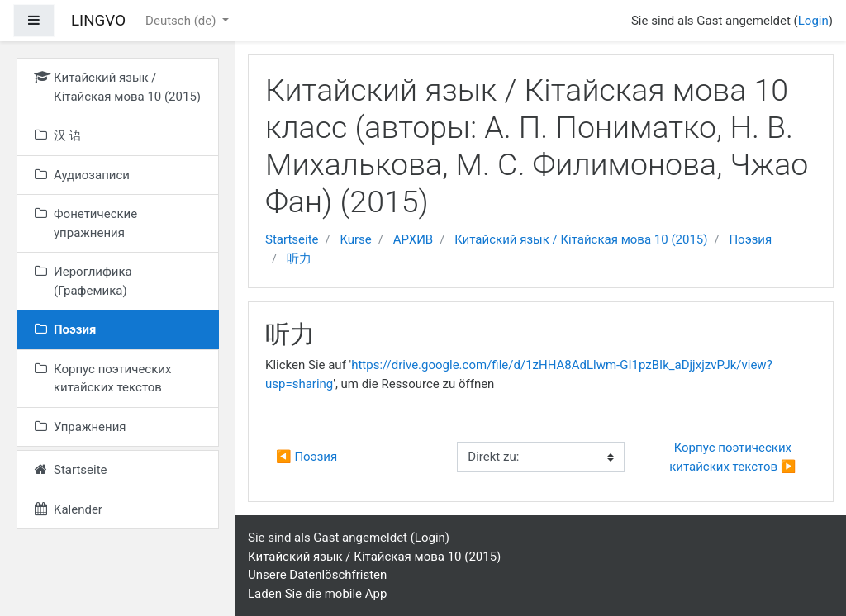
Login (813, 21)
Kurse (355, 239)
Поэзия (750, 239)
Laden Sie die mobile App (317, 594)
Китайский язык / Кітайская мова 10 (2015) (581, 239)
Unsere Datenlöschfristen (317, 575)
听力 (299, 258)
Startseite (292, 239)
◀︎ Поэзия (307, 457)
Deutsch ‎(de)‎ (182, 21)
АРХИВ (413, 239)
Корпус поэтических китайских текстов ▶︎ (732, 457)
